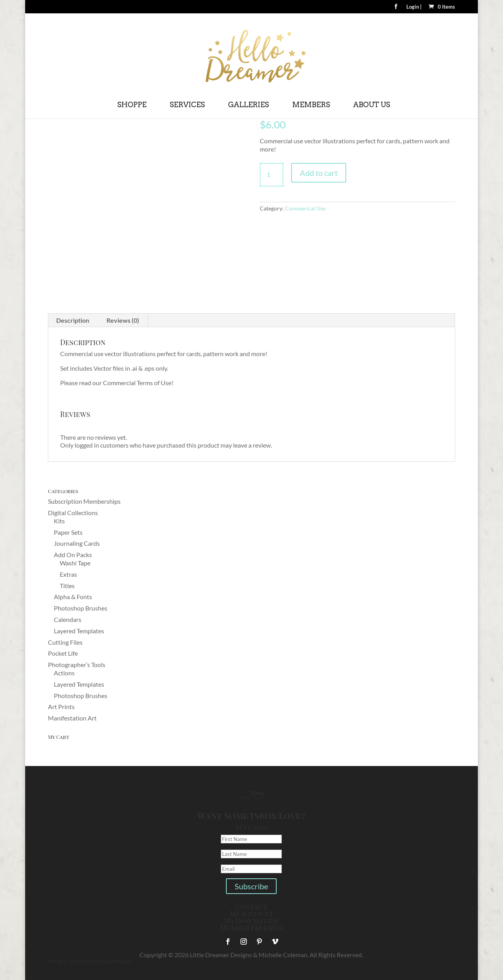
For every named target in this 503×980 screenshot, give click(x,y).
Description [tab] (73, 320)
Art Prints (61, 707)
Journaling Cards (77, 543)
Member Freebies (251, 928)
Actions (64, 673)
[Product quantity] (272, 175)
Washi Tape (75, 563)
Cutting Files (65, 642)
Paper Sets (68, 532)
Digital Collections (73, 513)
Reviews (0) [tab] (123, 320)
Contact (251, 907)
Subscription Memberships (84, 501)
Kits (59, 521)
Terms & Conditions (72, 961)
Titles (67, 586)
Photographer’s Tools (77, 665)
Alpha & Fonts (73, 597)
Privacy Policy (115, 961)
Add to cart (319, 173)
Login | (414, 7)
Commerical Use (305, 208)
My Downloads (251, 921)
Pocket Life (63, 653)
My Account (251, 914)
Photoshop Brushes (81, 608)
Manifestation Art (72, 718)
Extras (68, 574)
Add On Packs (73, 555)
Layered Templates (79, 631)
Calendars (68, 619)
